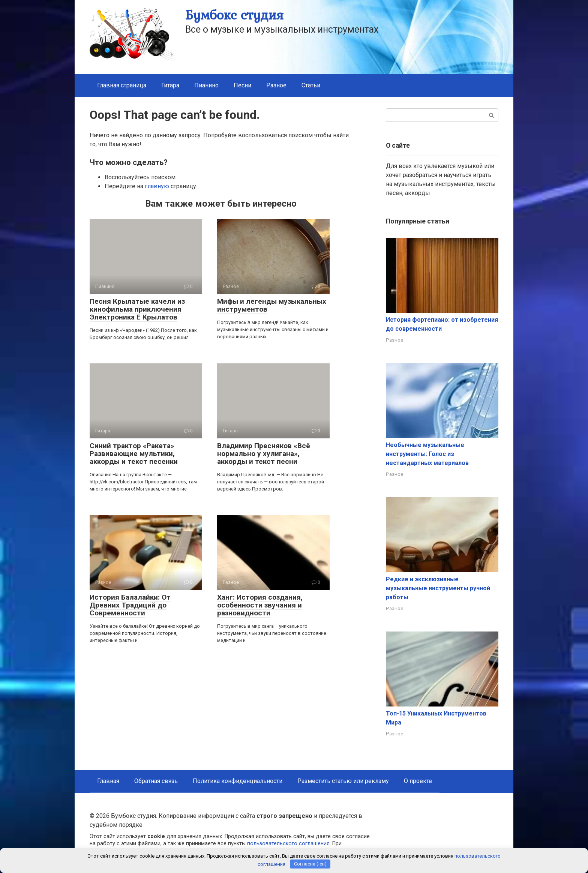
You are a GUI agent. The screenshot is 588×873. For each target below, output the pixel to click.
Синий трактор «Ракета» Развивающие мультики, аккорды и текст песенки (134, 454)
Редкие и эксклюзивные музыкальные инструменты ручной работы (438, 588)
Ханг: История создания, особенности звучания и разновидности (260, 605)
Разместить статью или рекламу (343, 781)
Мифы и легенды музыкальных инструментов (272, 305)
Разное (276, 85)
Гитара (170, 85)
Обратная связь (156, 781)
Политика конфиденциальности (238, 781)
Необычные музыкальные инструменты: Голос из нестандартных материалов (427, 454)
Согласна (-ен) (310, 864)
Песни (242, 85)
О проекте (418, 781)
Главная (108, 781)
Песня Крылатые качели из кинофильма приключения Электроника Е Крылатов (137, 309)
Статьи (311, 85)
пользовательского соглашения (288, 844)
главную (157, 186)
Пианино (206, 85)
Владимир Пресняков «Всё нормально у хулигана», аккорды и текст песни (264, 454)
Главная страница (122, 85)
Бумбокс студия (234, 15)
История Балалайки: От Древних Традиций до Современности (130, 605)
